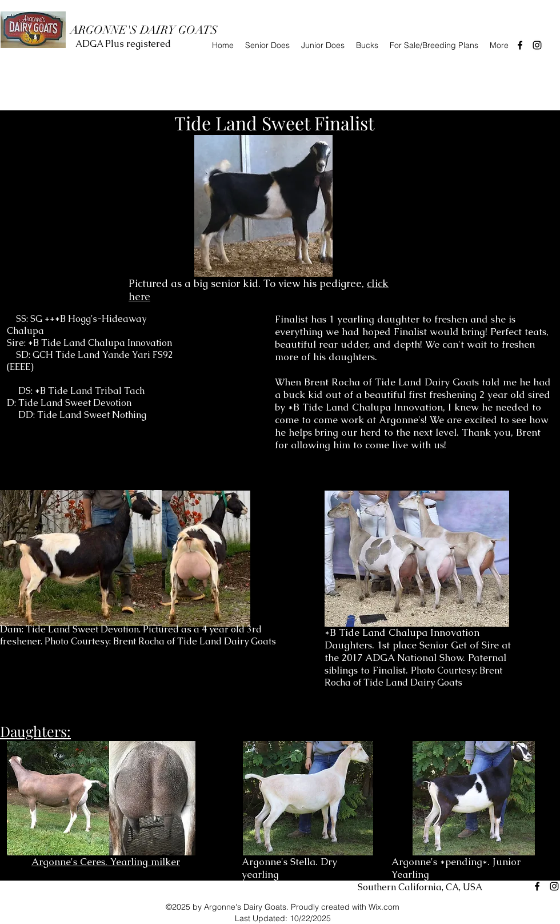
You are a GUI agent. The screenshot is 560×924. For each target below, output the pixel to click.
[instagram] (537, 45)
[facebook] (520, 45)
